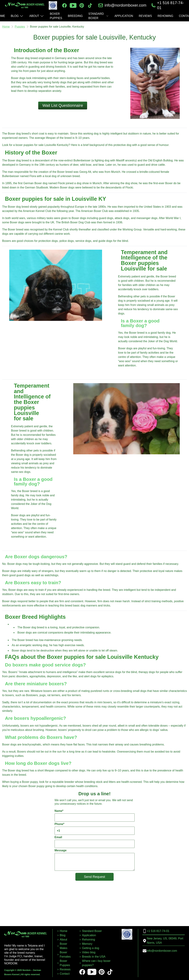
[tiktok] (90, 5)
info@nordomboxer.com (125, 5)
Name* (95, 815)
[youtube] (73, 5)
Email (95, 842)
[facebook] (64, 5)
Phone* (95, 829)
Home (6, 27)
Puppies (20, 27)
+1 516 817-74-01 (170, 5)
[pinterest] (82, 5)
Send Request (94, 877)
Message (95, 860)
